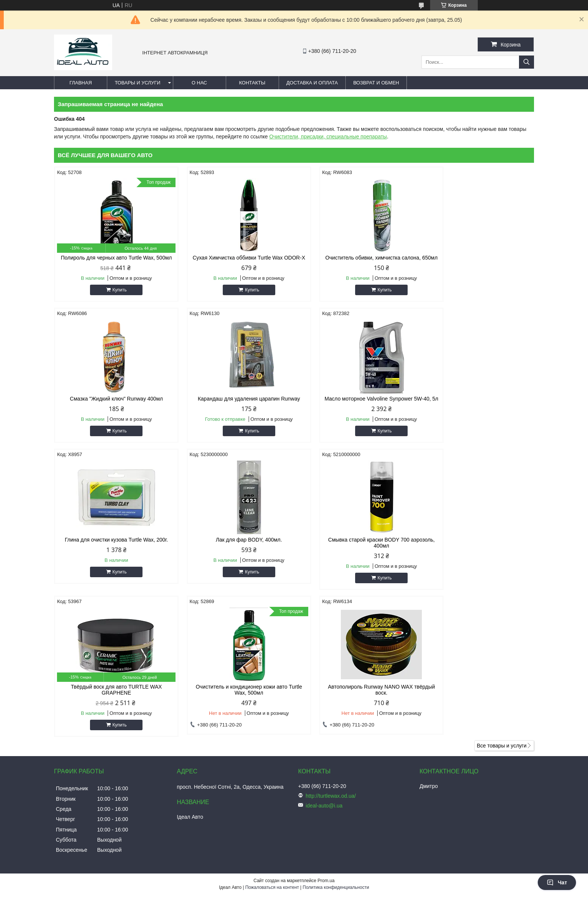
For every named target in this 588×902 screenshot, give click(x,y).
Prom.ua (326, 746)
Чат (557, 882)
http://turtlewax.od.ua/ (331, 661)
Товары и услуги (138, 83)
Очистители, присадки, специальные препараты (328, 137)
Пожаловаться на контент (272, 752)
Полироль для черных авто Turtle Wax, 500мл (111, 261)
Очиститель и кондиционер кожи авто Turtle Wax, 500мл (355, 555)
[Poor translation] (27, 794)
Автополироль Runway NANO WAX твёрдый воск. (477, 555)
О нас (199, 83)
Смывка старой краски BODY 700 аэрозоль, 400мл (111, 555)
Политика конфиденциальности (336, 752)
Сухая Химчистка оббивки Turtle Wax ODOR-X (233, 261)
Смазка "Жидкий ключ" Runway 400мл (477, 258)
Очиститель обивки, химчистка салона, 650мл (355, 261)
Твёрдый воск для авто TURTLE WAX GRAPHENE (233, 555)
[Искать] (526, 62)
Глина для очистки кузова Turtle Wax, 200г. (355, 405)
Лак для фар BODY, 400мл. (477, 405)
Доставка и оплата (312, 83)
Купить (114, 296)
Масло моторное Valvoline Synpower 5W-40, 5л (233, 408)
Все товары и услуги (502, 611)
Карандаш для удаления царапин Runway (111, 405)
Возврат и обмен (376, 83)
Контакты (252, 83)
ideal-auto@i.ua (324, 671)
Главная (81, 83)
